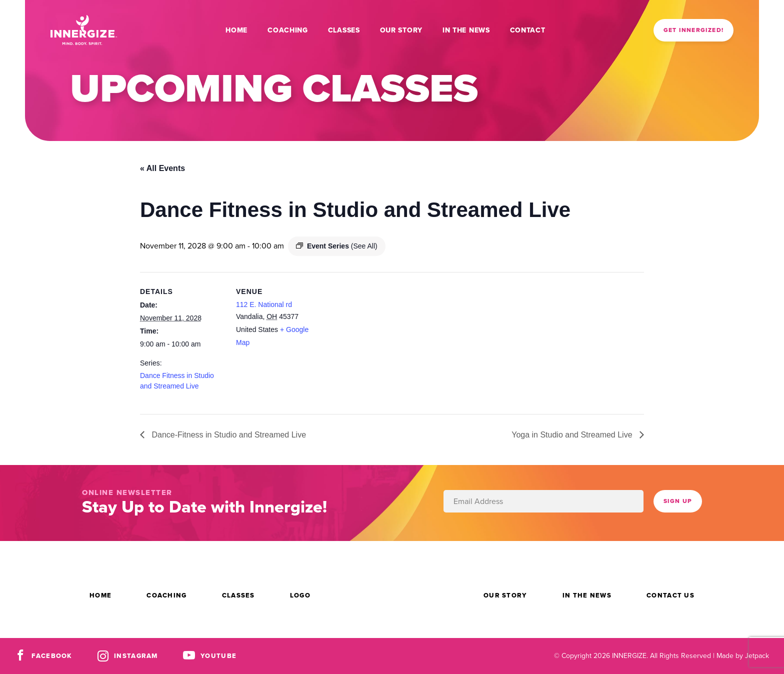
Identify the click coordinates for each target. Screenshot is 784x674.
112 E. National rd (264, 304)
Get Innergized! (693, 30)
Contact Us (670, 595)
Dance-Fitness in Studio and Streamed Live (228, 435)
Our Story (401, 30)
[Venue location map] (385, 341)
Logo (300, 595)
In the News (466, 30)
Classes (344, 30)
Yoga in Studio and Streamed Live (573, 435)
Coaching (288, 30)
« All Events (162, 168)
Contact (528, 30)
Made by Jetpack (743, 656)
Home (236, 30)
